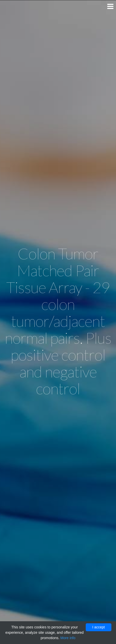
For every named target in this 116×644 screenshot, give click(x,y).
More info (68, 638)
